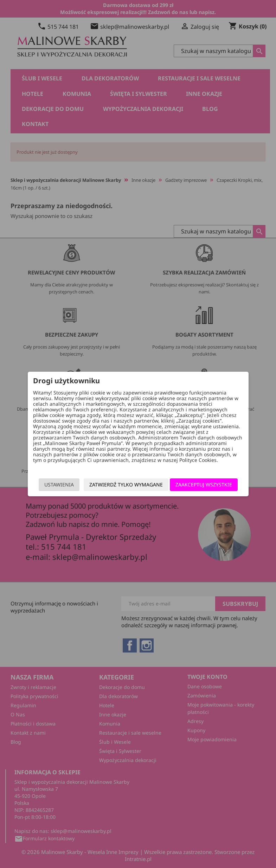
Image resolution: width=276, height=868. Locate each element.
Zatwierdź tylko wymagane (126, 485)
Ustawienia (59, 485)
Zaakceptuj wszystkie (204, 485)
